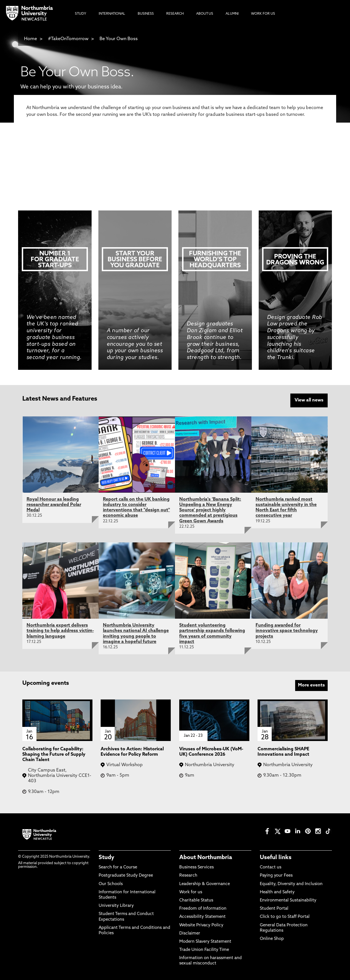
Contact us (271, 867)
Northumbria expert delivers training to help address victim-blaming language (60, 630)
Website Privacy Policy (201, 925)
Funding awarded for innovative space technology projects (287, 630)
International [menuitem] (112, 14)
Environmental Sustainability (288, 900)
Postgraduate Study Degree (126, 875)
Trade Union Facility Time (204, 949)
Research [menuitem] (175, 14)
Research (188, 875)
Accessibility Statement (202, 917)
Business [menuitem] (146, 14)
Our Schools (111, 884)
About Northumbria (206, 857)
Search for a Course (175, 134)
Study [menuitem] (81, 14)
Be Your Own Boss (119, 39)
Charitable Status (196, 900)
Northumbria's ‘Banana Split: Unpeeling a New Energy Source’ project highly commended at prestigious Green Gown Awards (210, 510)
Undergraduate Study (175, 171)
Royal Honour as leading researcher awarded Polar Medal (54, 504)
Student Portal (274, 908)
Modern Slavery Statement (205, 941)
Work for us (191, 892)
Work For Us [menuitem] (263, 14)
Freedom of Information (203, 908)
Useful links (276, 857)
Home (31, 39)
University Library (116, 905)
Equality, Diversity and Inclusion (291, 884)
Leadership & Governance (205, 884)
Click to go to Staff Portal (285, 917)
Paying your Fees (276, 875)
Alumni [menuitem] (232, 14)
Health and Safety (277, 892)
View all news (309, 400)
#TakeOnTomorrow (68, 39)
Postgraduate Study (175, 190)
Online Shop (272, 938)
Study (106, 857)
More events (311, 685)
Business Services (196, 867)
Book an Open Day (175, 153)
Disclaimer (190, 933)
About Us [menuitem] (205, 14)
